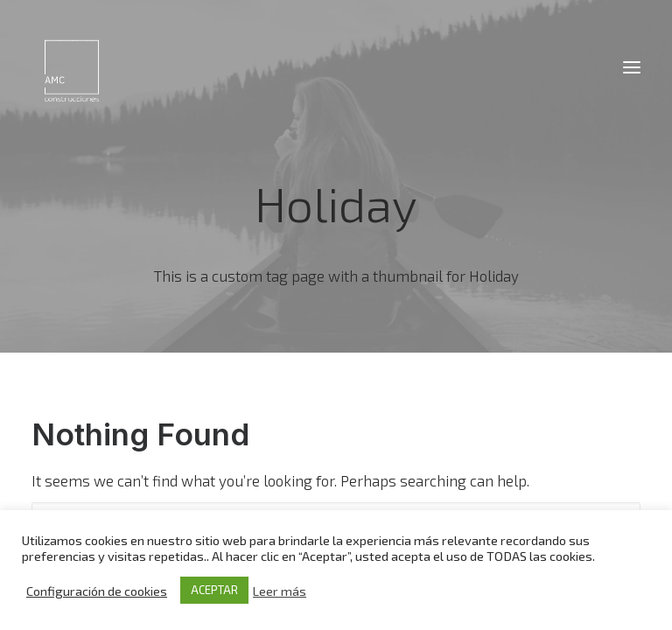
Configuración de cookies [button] (97, 591)
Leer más (280, 591)
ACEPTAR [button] (214, 590)
